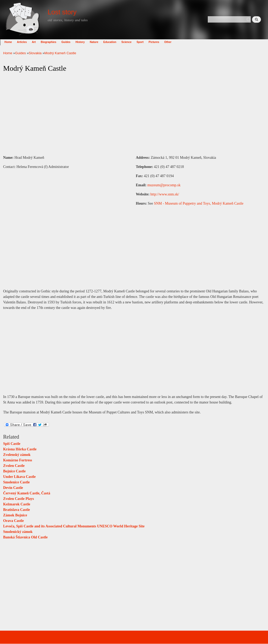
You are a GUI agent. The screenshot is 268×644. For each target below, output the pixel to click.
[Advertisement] (134, 114)
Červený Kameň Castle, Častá (27, 493)
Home (11, 42)
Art (37, 42)
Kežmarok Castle (17, 504)
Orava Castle (13, 521)
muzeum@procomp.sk (164, 185)
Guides (69, 42)
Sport (143, 42)
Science (130, 42)
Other (171, 42)
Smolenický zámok (18, 532)
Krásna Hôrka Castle (20, 449)
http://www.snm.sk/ (165, 194)
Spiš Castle (12, 444)
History (83, 42)
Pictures (157, 42)
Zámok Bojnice (15, 515)
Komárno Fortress (18, 460)
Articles (25, 42)
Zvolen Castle (14, 466)
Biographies (52, 42)
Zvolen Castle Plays (18, 499)
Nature (97, 42)
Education (113, 42)
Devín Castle (13, 488)
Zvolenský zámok (17, 455)
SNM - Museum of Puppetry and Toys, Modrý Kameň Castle (199, 203)
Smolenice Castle (16, 482)
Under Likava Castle (19, 477)
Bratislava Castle (16, 510)
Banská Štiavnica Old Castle (25, 537)
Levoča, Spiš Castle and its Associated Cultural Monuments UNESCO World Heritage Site (74, 526)
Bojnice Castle (14, 471)
